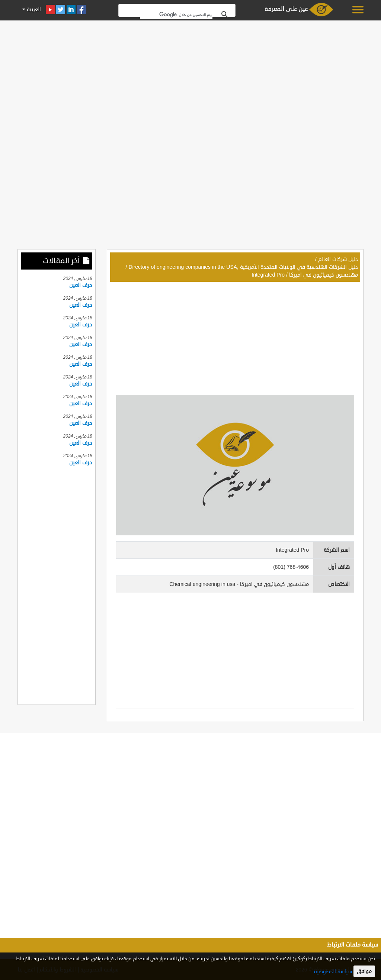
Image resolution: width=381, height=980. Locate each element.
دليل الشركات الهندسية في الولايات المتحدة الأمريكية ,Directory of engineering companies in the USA (243, 267)
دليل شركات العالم (338, 259)
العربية (33, 9)
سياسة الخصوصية (333, 972)
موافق (364, 971)
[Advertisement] (190, 75)
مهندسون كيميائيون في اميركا (324, 275)
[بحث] (176, 14)
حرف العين (81, 285)
